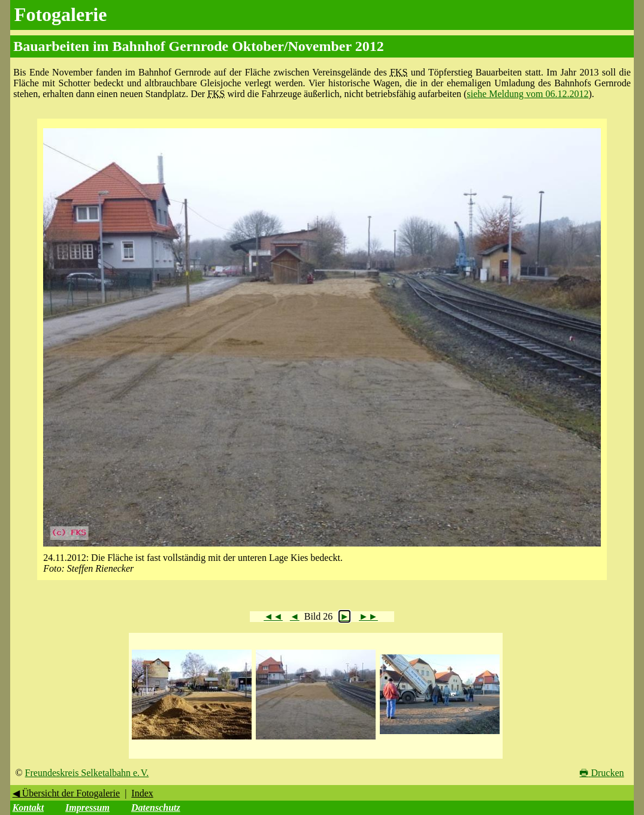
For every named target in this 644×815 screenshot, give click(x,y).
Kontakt (28, 808)
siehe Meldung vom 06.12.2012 (527, 94)
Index (142, 793)
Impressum (87, 808)
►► (368, 616)
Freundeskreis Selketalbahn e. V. (87, 773)
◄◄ (273, 616)
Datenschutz (156, 808)
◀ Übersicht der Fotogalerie (66, 793)
